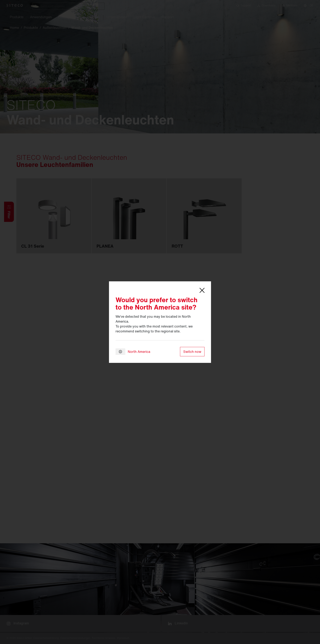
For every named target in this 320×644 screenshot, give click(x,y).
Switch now (192, 352)
